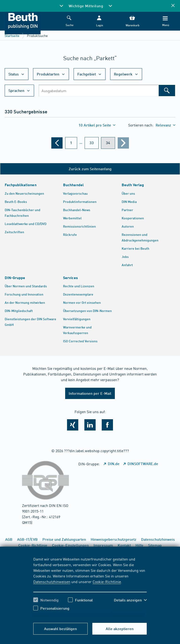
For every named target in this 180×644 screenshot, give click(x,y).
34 (108, 143)
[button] (99, 21)
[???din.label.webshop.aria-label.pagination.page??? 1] (71, 143)
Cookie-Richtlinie (107, 581)
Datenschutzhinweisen (52, 581)
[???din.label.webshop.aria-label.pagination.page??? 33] (92, 143)
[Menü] (165, 21)
